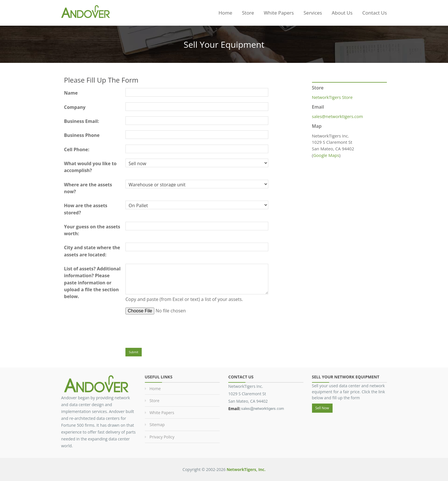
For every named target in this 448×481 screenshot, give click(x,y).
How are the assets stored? (86, 209)
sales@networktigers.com (338, 116)
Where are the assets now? (88, 188)
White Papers (279, 13)
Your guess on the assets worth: (92, 230)
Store (248, 13)
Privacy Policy (162, 437)
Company (75, 107)
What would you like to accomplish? (90, 167)
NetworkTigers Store (332, 97)
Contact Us (375, 13)
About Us (342, 13)
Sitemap (157, 425)
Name (71, 93)
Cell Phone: (77, 149)
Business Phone (82, 135)
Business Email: (82, 121)
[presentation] (169, 330)
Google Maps (326, 155)
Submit (134, 352)
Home (225, 13)
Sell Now (322, 408)
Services (313, 13)
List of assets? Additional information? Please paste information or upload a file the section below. (92, 283)
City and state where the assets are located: (92, 251)
